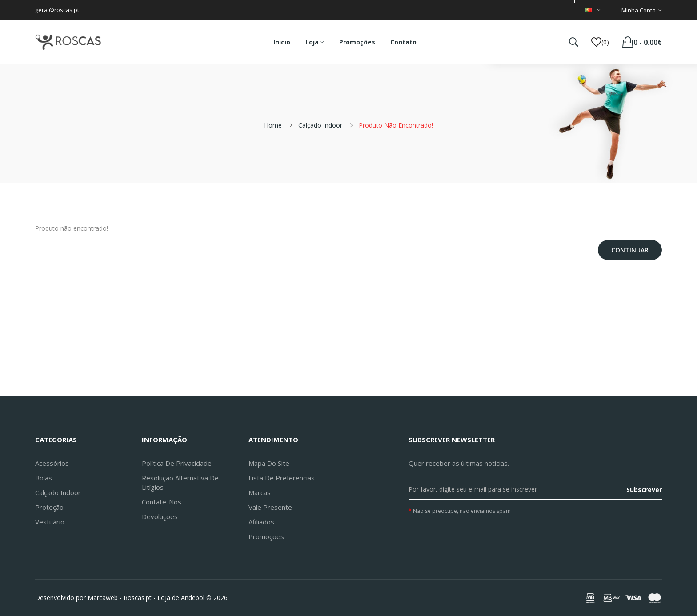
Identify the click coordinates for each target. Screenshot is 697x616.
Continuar (630, 250)
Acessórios (52, 463)
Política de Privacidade (177, 463)
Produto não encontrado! (396, 125)
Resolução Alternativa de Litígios (180, 482)
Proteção (49, 507)
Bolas (44, 478)
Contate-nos (162, 502)
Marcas (260, 492)
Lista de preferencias (282, 478)
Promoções (266, 536)
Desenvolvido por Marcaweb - (78, 598)
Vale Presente (270, 507)
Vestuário (50, 522)
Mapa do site (269, 463)
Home (273, 125)
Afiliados (261, 522)
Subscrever (644, 490)
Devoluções (160, 516)
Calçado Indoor (320, 125)
